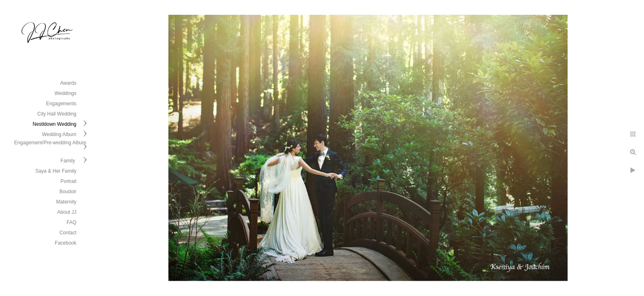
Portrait (68, 181)
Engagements (61, 104)
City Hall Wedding (57, 114)
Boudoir (68, 192)
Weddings (66, 93)
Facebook (66, 243)
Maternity (66, 202)
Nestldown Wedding (54, 124)
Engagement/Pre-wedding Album (50, 143)
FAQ (71, 222)
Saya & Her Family (56, 171)
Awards (68, 83)
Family (68, 161)
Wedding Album (59, 134)
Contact (68, 233)
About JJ (67, 212)
